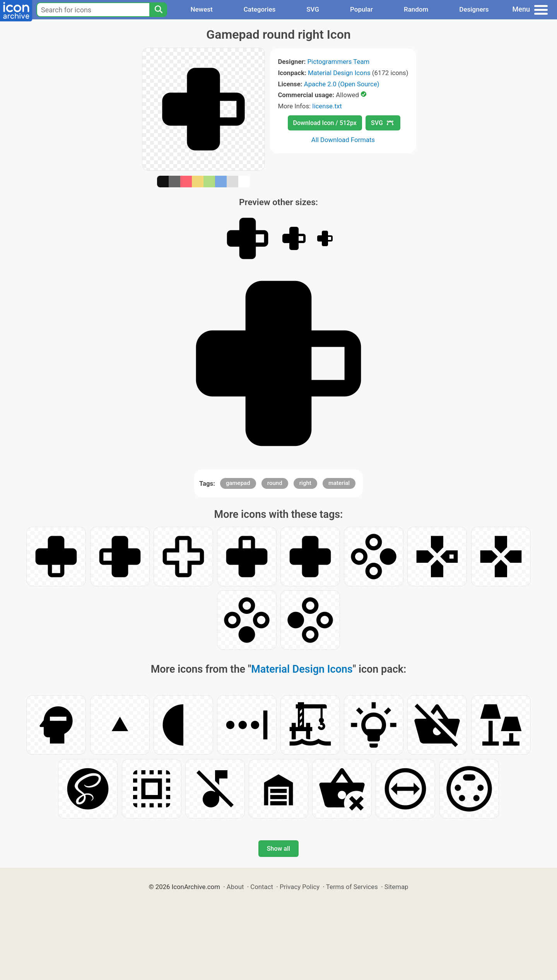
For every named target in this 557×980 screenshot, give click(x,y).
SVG (313, 9)
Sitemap (396, 887)
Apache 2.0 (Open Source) (342, 84)
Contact (262, 887)
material (339, 483)
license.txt (327, 106)
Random (416, 9)
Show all (278, 849)
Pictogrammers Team (339, 62)
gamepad (238, 483)
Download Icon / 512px (325, 123)
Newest (201, 9)
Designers (474, 9)
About (235, 887)
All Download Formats (343, 140)
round (275, 483)
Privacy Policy (300, 887)
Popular (361, 9)
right (305, 483)
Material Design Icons (339, 73)
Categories (260, 9)
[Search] (158, 10)
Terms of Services (352, 887)
